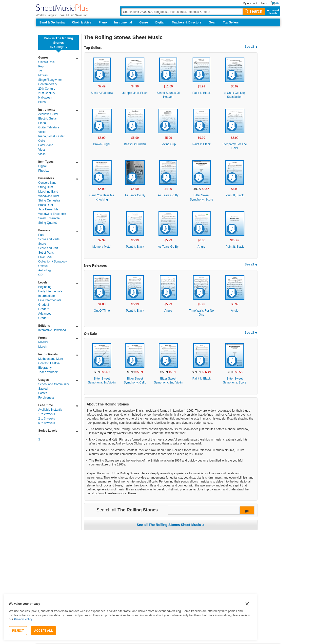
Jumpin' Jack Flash (135, 93)
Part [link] (41, 235)
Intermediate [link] (47, 296)
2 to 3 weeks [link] (47, 419)
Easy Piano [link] (46, 145)
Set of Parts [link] (46, 253)
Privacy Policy (23, 619)
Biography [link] (45, 368)
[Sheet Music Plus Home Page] (62, 8)
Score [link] (42, 244)
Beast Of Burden (135, 144)
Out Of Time (102, 311)
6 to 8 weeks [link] (47, 423)
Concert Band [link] (47, 183)
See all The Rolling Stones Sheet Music (169, 525)
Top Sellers (231, 22)
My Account (250, 3)
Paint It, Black (201, 93)
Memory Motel (102, 247)
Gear (212, 22)
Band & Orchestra (52, 22)
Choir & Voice (82, 22)
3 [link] (39, 440)
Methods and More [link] (51, 359)
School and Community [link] (54, 384)
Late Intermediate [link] (50, 300)
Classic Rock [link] (47, 62)
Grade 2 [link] (44, 309)
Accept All (43, 631)
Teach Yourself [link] (48, 372)
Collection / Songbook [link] (53, 262)
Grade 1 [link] (44, 318)
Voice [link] (42, 132)
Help (264, 3)
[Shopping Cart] (275, 3)
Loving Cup (168, 144)
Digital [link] (42, 166)
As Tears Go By (135, 195)
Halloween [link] (45, 98)
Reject (18, 631)
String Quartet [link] (48, 223)
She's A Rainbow (102, 93)
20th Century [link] (47, 89)
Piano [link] (42, 123)
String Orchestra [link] (49, 201)
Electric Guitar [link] (48, 119)
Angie (168, 311)
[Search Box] (193, 11)
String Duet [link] (46, 187)
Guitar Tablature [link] (49, 127)
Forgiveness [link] (46, 398)
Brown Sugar (102, 144)
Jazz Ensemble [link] (48, 209)
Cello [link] (42, 141)
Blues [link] (42, 102)
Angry (201, 247)
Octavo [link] (43, 266)
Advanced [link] (45, 314)
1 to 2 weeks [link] (47, 414)
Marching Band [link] (48, 192)
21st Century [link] (47, 93)
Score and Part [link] (48, 248)
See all (249, 47)
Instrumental (123, 22)
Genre (144, 22)
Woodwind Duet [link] (49, 196)
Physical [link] (44, 171)
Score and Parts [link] (49, 239)
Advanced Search (272, 11)
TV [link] (40, 71)
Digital (160, 22)
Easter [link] (43, 393)
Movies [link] (43, 75)
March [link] (42, 347)
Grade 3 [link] (44, 305)
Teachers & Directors (187, 22)
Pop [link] (41, 66)
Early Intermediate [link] (50, 291)
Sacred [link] (43, 389)
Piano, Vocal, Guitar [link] (51, 136)
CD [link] (40, 275)
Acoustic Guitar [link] (48, 114)
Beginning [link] (45, 287)
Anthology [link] (45, 270)
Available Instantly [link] (50, 410)
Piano (103, 22)
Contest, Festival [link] (49, 363)
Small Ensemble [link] (49, 218)
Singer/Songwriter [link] (50, 80)
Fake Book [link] (45, 257)
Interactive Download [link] (52, 330)
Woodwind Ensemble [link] (52, 214)
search (254, 11)
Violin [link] (42, 154)
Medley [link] (43, 342)
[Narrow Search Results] (211, 510)
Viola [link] (41, 150)
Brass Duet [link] (46, 205)
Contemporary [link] (48, 84)
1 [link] (39, 435)
